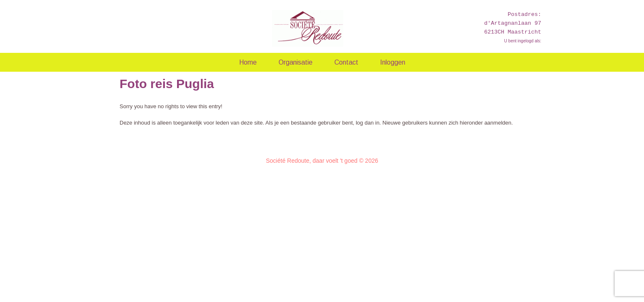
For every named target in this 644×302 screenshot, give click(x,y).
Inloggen (393, 62)
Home (248, 62)
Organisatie (296, 62)
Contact (346, 62)
